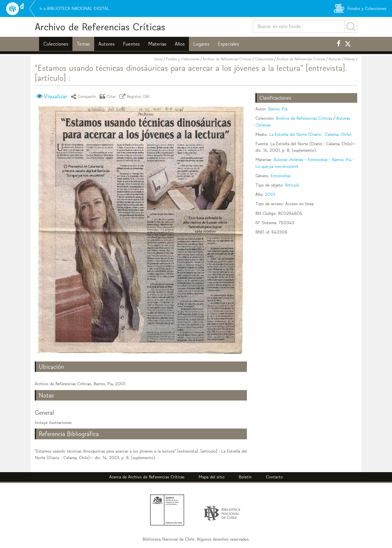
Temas (83, 44)
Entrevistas (318, 160)
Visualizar (56, 96)
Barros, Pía (278, 109)
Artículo (292, 185)
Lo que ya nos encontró (277, 166)
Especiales (228, 44)
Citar (109, 96)
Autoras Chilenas (342, 59)
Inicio (158, 59)
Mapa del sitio (212, 477)
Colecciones (56, 44)
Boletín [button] (245, 477)
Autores (106, 44)
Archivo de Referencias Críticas (100, 27)
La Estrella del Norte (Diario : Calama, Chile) (310, 134)
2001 (270, 194)
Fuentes (131, 44)
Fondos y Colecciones (183, 59)
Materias (157, 44)
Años (180, 44)
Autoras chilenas (288, 160)
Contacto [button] (274, 477)
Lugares (201, 44)
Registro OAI (135, 96)
